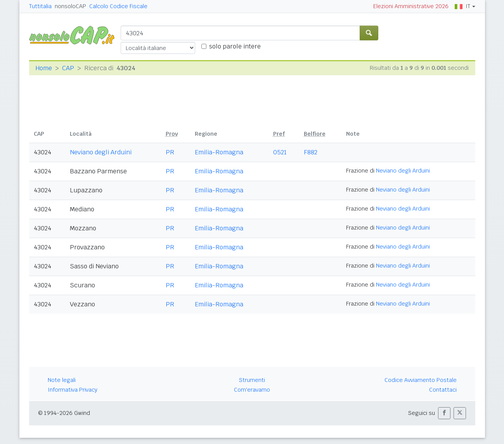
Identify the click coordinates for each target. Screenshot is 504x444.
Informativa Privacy (73, 390)
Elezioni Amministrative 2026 (411, 6)
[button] (444, 413)
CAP (68, 68)
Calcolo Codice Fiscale (118, 6)
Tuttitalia (40, 6)
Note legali (62, 380)
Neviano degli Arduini (101, 152)
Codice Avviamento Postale (421, 380)
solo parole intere (235, 46)
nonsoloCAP (70, 6)
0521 (280, 152)
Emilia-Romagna (219, 152)
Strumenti (252, 380)
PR (170, 152)
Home (44, 68)
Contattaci (443, 390)
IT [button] (462, 6)
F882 (311, 152)
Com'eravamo (252, 390)
